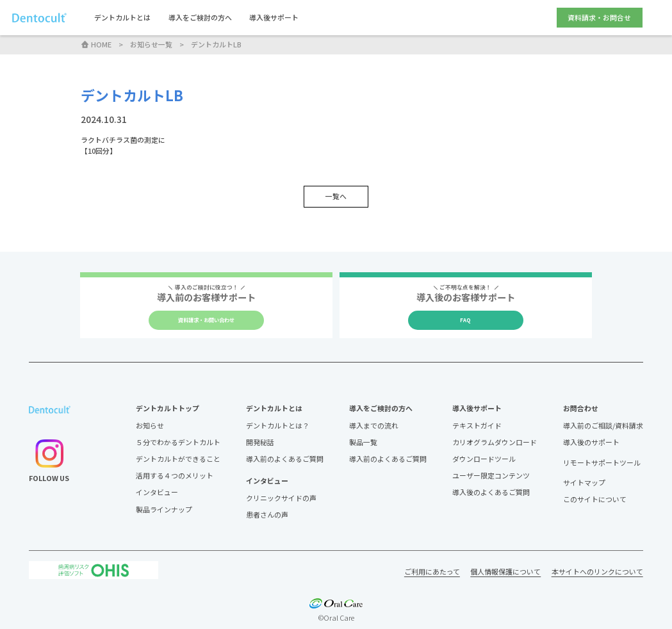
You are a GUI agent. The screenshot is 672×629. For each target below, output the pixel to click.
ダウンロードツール (484, 459)
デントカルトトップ (168, 408)
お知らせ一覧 (151, 44)
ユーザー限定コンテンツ (491, 475)
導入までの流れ (374, 425)
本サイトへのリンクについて (597, 571)
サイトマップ (584, 482)
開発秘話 (260, 442)
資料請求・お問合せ (599, 17)
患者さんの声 (267, 514)
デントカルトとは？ (278, 425)
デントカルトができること (178, 459)
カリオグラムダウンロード (495, 442)
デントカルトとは (122, 18)
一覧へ (336, 196)
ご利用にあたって (432, 571)
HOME (96, 44)
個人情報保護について (505, 571)
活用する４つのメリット (175, 475)
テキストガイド (477, 425)
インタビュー (157, 492)
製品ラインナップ (164, 509)
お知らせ (150, 425)
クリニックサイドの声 (281, 498)
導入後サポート (274, 18)
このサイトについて (595, 499)
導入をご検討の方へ (200, 18)
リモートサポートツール (602, 463)
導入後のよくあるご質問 (491, 492)
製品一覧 (363, 442)
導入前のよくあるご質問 (285, 459)
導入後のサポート (591, 442)
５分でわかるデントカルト (178, 442)
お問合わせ (581, 408)
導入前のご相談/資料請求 (603, 425)
